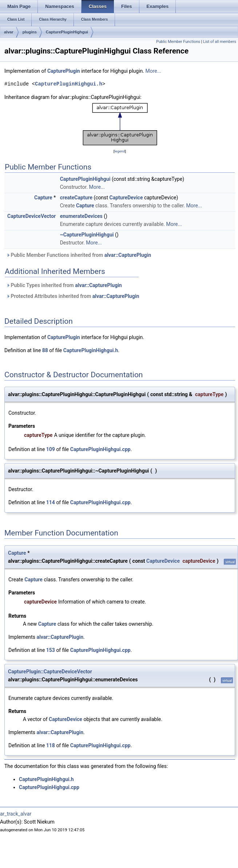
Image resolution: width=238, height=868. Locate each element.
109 (51, 449)
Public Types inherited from (64, 285)
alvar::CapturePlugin (128, 255)
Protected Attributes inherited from (73, 296)
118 (51, 745)
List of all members (220, 42)
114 (51, 502)
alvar (9, 32)
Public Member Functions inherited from (79, 255)
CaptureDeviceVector (31, 216)
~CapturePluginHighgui (87, 235)
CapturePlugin (64, 71)
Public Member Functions (178, 42)
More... (153, 71)
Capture (43, 198)
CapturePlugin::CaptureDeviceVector (50, 672)
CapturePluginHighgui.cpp (100, 449)
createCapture (76, 198)
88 (45, 350)
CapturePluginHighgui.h (69, 84)
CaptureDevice (126, 198)
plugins (30, 32)
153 (51, 650)
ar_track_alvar (16, 814)
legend (120, 151)
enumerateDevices (81, 216)
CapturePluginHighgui (67, 32)
